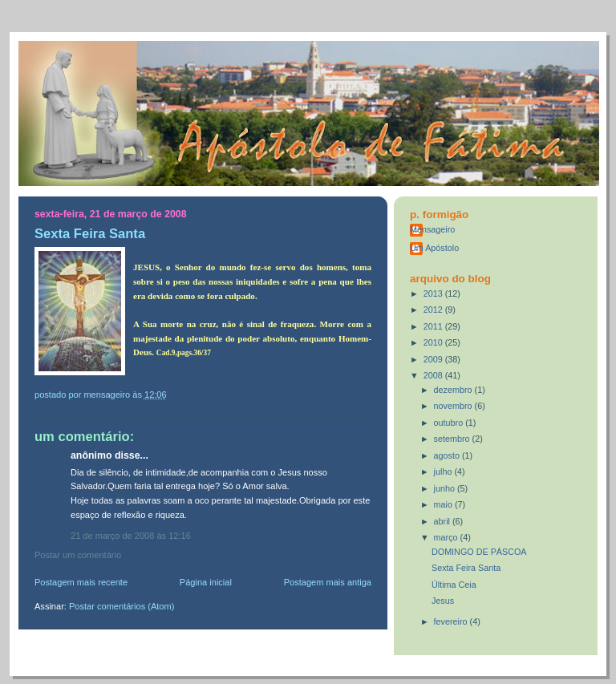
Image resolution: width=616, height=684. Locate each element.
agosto (448, 455)
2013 (434, 293)
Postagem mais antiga (328, 582)
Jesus (443, 601)
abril (443, 521)
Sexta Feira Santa (466, 568)
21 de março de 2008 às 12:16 (131, 536)
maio (444, 504)
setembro (453, 439)
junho (446, 488)
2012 (434, 310)
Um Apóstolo (434, 248)
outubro (450, 423)
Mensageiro (432, 229)
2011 (434, 326)
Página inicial (206, 582)
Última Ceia (454, 585)
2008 (434, 375)
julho (444, 472)
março (447, 537)
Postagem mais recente (81, 582)
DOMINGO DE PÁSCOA (479, 552)
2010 (434, 342)
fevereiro (452, 621)
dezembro (454, 390)
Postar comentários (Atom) (122, 606)
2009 (434, 359)
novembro (454, 406)
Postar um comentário (78, 555)
